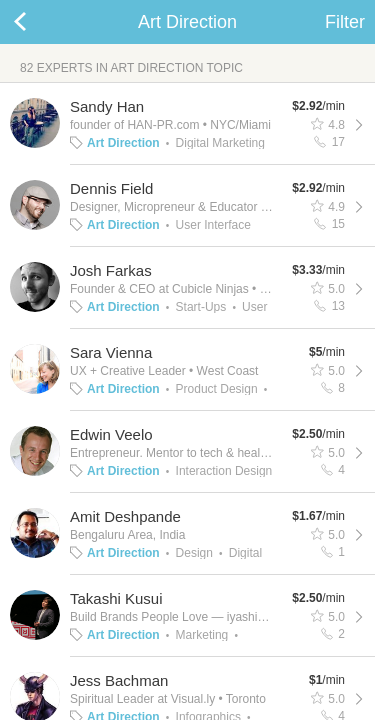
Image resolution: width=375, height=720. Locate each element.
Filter (345, 22)
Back (40, 22)
